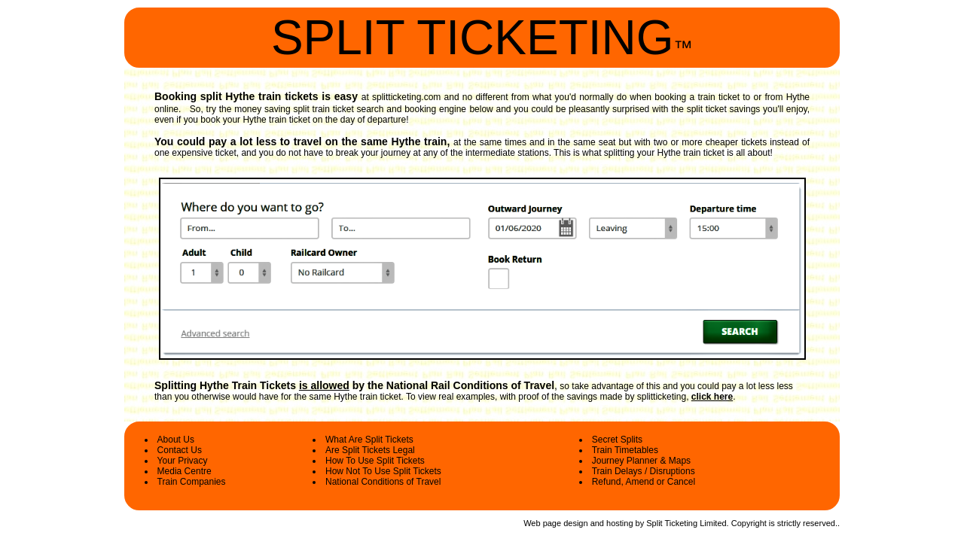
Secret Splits (617, 440)
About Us (176, 440)
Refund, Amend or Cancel (644, 482)
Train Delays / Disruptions (644, 471)
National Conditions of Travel (383, 482)
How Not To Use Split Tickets (383, 471)
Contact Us (180, 450)
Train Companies (192, 482)
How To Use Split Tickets (375, 461)
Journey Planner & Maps (641, 461)
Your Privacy (183, 461)
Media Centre (185, 471)
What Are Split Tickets (369, 440)
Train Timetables (625, 450)
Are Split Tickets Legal (370, 450)
